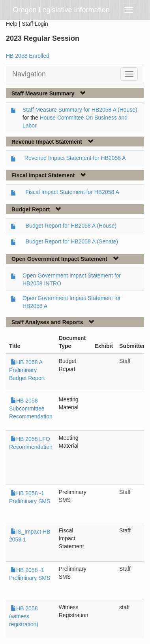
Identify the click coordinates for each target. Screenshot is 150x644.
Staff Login (35, 24)
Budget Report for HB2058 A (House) (71, 226)
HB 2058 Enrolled (28, 56)
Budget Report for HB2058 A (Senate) (72, 241)
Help (12, 24)
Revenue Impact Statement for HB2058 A (75, 158)
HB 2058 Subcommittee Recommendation (31, 408)
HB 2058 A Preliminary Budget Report (27, 370)
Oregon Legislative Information (61, 10)
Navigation (29, 74)
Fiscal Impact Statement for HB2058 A (72, 192)
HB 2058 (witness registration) (24, 616)
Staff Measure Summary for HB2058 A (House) (80, 110)
